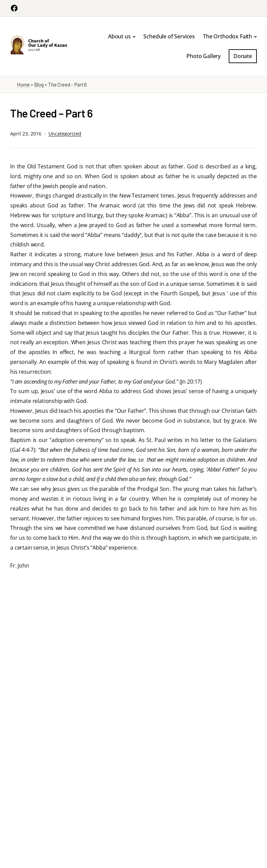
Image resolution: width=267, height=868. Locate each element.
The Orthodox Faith (228, 36)
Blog (39, 85)
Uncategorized (65, 134)
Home (23, 85)
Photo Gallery (203, 56)
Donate (243, 56)
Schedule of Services (169, 36)
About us (119, 36)
